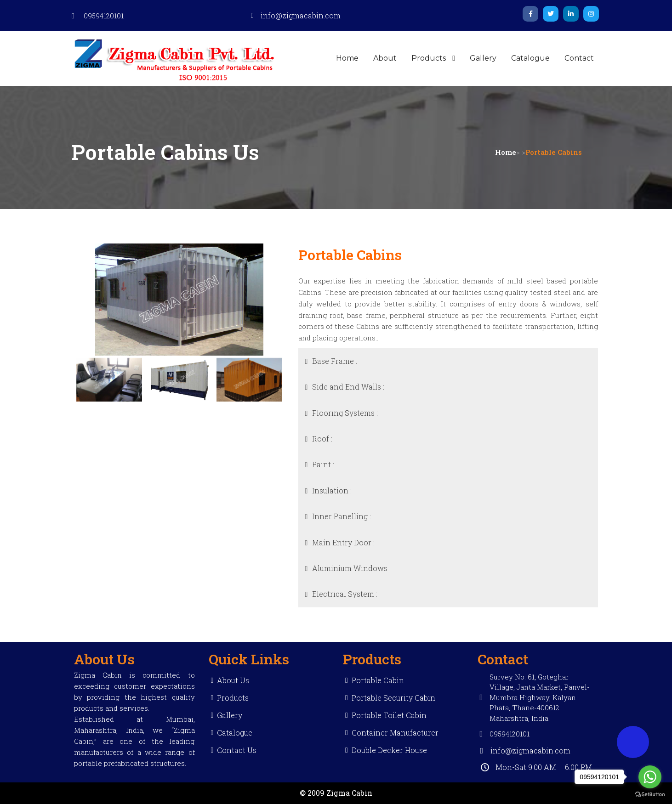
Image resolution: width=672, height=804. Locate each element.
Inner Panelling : (342, 516)
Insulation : (332, 490)
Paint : (323, 464)
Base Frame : (335, 361)
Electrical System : (345, 594)
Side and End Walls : (348, 387)
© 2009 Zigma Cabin (336, 793)
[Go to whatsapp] (650, 777)
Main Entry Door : (343, 542)
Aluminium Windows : (351, 568)
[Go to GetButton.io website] (650, 795)
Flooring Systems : (345, 413)
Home (506, 152)
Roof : (322, 439)
